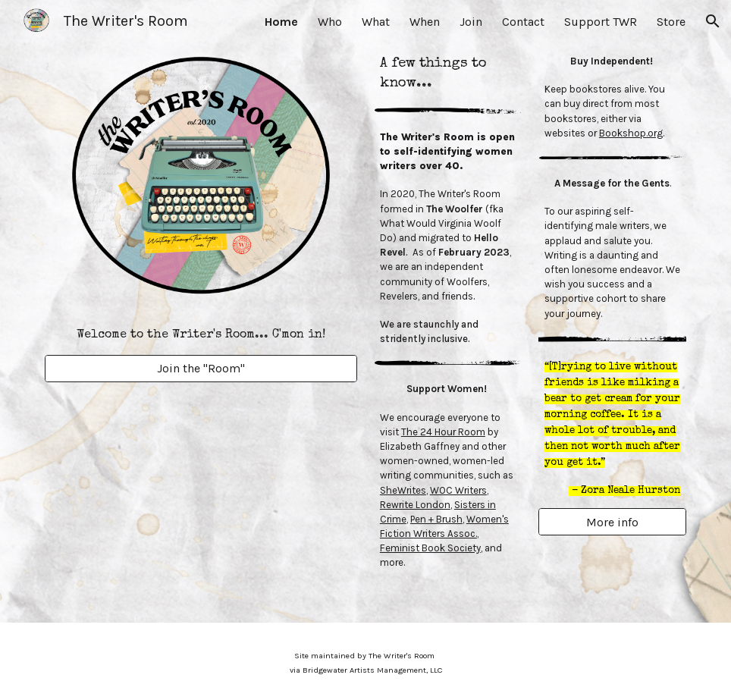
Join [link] (471, 22)
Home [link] (281, 22)
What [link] (376, 22)
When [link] (425, 22)
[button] (713, 21)
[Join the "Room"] (201, 368)
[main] (201, 334)
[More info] (612, 522)
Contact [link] (523, 22)
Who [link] (330, 22)
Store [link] (671, 22)
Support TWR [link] (601, 22)
